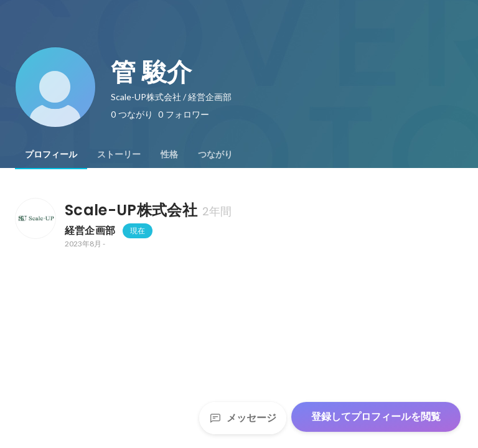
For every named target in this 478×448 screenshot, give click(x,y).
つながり (215, 154)
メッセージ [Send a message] (243, 418)
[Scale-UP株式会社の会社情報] (35, 218)
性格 (169, 154)
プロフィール (51, 154)
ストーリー (119, 154)
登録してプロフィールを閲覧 (376, 417)
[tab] (51, 154)
